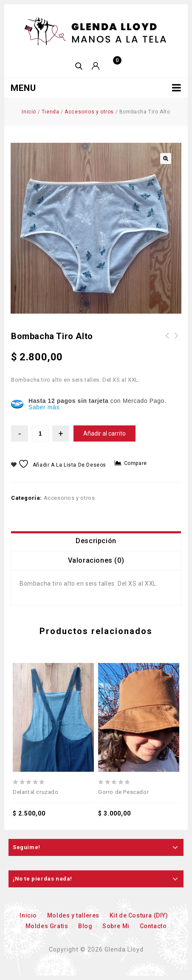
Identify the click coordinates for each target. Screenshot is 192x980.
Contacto (153, 926)
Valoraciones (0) (96, 560)
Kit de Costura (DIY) (139, 915)
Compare (136, 463)
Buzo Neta (177, 341)
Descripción (96, 541)
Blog (85, 926)
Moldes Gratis (47, 926)
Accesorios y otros (89, 112)
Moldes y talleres (73, 915)
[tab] (96, 541)
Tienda (51, 112)
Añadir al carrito (104, 433)
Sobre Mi (116, 926)
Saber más (44, 407)
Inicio (29, 112)
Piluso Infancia (167, 341)
